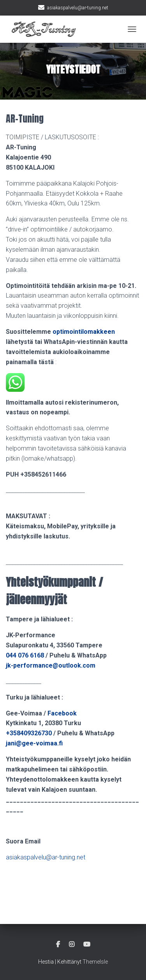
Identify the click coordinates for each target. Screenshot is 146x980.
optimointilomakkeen (84, 332)
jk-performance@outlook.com (51, 665)
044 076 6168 (26, 655)
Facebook (62, 713)
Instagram (72, 945)
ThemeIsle (95, 962)
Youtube (87, 945)
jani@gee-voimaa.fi (34, 743)
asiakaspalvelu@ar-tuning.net (78, 8)
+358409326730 (29, 733)
